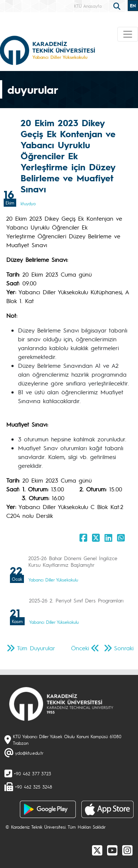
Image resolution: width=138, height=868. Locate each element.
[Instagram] (127, 850)
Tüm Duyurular (36, 648)
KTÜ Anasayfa (88, 6)
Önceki (80, 648)
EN (133, 6)
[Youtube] (112, 850)
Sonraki (124, 648)
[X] (97, 850)
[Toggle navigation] (128, 34)
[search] (118, 6)
